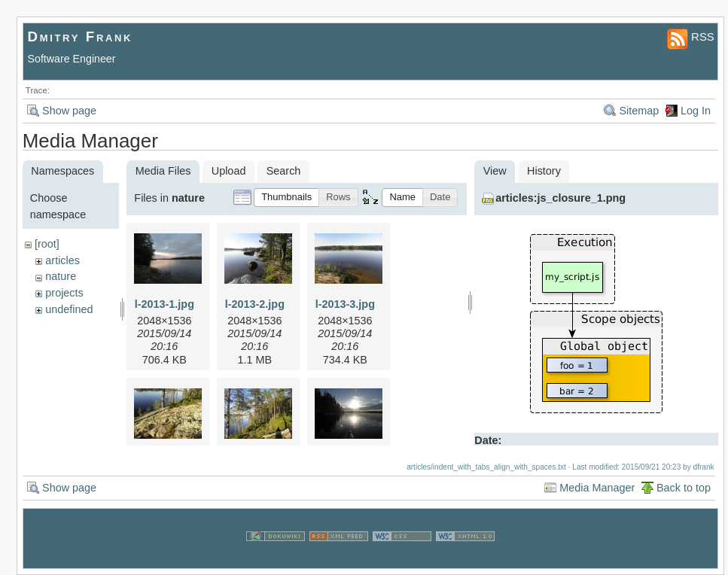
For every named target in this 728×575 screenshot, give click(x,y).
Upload (229, 171)
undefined (69, 309)
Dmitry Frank (81, 37)
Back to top (684, 488)
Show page (69, 111)
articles (62, 260)
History (544, 171)
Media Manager (597, 488)
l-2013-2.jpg (255, 304)
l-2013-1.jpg (164, 304)
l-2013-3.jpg (345, 304)
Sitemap (639, 111)
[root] (47, 244)
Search (284, 171)
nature (61, 276)
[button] (286, 198)
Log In (696, 111)
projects (64, 293)
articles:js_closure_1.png (560, 198)
